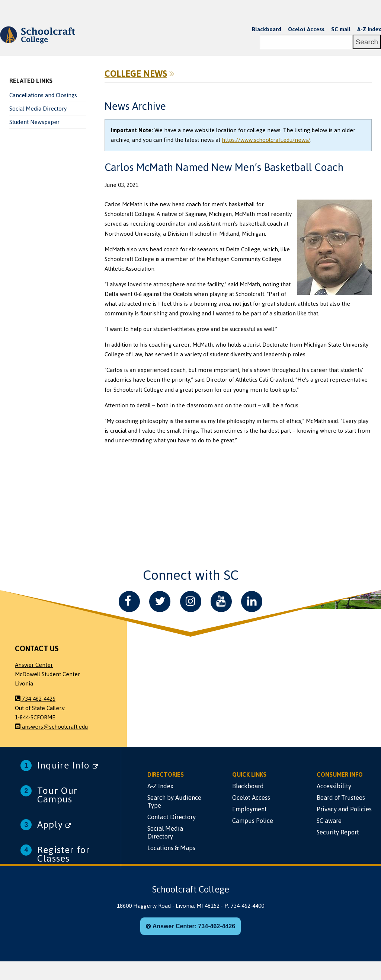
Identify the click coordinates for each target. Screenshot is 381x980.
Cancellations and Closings (43, 95)
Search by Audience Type (174, 801)
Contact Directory (172, 817)
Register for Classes (64, 854)
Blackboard (267, 29)
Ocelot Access (306, 29)
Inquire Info (68, 765)
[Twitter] (160, 602)
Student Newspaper (34, 122)
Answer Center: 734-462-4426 (190, 926)
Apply (54, 825)
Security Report (338, 832)
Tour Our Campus (58, 795)
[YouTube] (221, 602)
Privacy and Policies (344, 809)
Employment (249, 809)
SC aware (329, 821)
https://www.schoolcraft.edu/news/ (266, 140)
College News (136, 74)
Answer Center (34, 665)
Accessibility (334, 786)
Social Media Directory (38, 109)
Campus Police (253, 821)
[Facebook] (129, 602)
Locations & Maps (171, 848)
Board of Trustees (341, 798)
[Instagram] (191, 602)
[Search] (306, 42)
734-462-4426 (35, 699)
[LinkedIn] (252, 602)
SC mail (341, 29)
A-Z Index (369, 29)
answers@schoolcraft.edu (51, 727)
